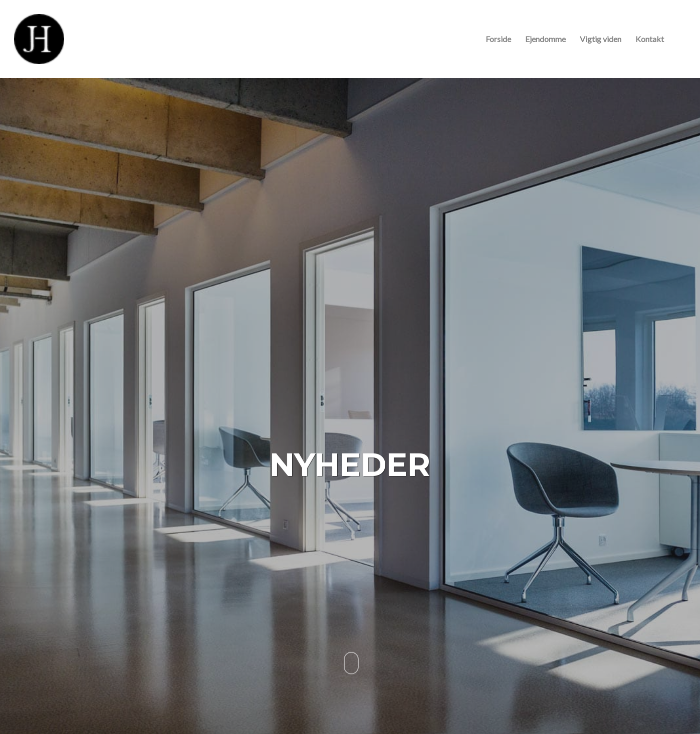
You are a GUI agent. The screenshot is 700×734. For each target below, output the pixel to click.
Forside (498, 39)
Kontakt (650, 39)
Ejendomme (545, 39)
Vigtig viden (601, 39)
